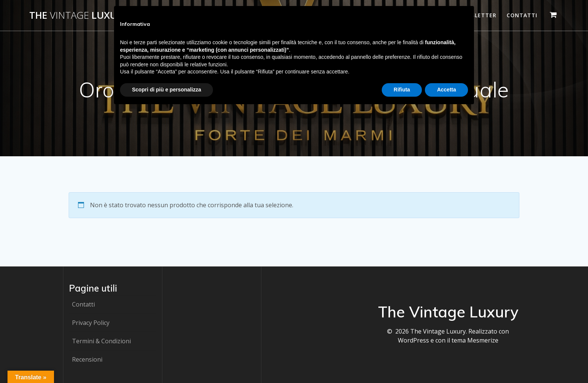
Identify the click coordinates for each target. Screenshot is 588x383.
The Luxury (79, 15)
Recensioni (87, 359)
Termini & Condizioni (101, 341)
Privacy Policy (91, 323)
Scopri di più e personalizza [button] (166, 90)
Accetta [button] (446, 90)
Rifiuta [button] (402, 90)
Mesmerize (483, 340)
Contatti (522, 15)
